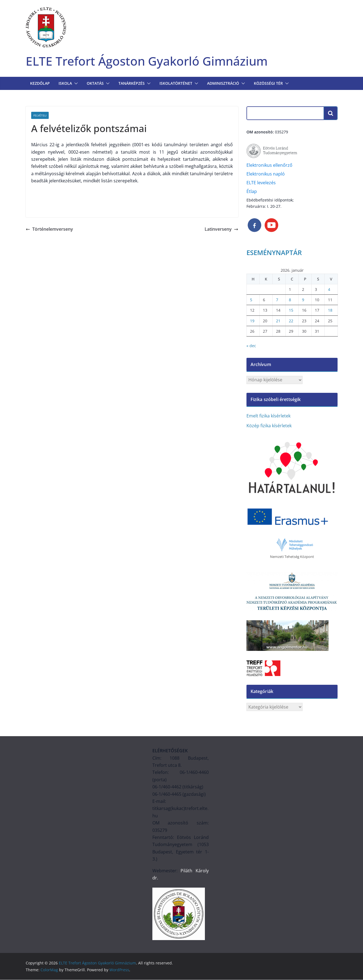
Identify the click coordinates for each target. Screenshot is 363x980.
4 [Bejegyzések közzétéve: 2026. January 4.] (329, 290)
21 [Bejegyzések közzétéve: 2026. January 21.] (278, 321)
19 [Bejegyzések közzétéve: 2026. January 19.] (252, 321)
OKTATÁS (95, 84)
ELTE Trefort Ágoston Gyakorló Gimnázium (150, 61)
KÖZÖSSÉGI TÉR (268, 84)
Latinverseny (221, 229)
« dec (251, 346)
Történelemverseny (49, 229)
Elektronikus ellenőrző (269, 165)
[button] (75, 84)
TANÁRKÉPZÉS (132, 84)
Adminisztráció (223, 84)
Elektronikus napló (266, 174)
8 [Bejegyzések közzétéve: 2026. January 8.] (290, 300)
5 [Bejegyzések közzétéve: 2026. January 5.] (251, 300)
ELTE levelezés (261, 183)
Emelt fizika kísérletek (268, 416)
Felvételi (40, 116)
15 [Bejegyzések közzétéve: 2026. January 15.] (291, 310)
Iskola (65, 84)
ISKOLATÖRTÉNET (176, 84)
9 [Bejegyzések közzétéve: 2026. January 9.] (303, 300)
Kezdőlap (40, 84)
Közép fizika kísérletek (269, 426)
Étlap (252, 192)
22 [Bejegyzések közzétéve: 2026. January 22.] (291, 321)
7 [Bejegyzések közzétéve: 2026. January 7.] (277, 300)
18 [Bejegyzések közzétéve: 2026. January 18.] (330, 310)
